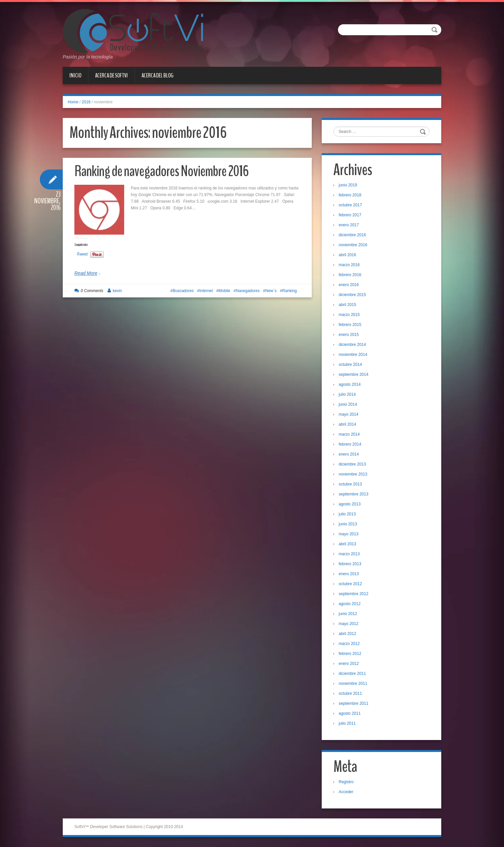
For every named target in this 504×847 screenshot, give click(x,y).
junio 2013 (348, 524)
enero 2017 (349, 225)
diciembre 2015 (352, 295)
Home (73, 102)
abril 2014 (347, 424)
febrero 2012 (350, 654)
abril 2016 (347, 255)
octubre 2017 (350, 205)
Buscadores (183, 291)
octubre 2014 (350, 365)
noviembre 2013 (353, 474)
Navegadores (248, 291)
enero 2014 (349, 454)
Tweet (82, 254)
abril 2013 (347, 544)
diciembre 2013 (352, 464)
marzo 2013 (349, 554)
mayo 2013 (348, 534)
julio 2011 (347, 723)
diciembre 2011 (352, 674)
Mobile (224, 291)
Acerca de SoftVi (111, 75)
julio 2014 (347, 394)
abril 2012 (347, 634)
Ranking (290, 291)
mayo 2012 (348, 624)
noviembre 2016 (353, 245)
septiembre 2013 (353, 494)
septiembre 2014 (353, 374)
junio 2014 (348, 404)
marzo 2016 (349, 265)
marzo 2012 (349, 644)
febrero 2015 (350, 325)
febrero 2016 (350, 275)
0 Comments (92, 291)
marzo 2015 (349, 315)
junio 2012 (348, 614)
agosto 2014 (350, 384)
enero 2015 (349, 335)
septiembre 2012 (353, 594)
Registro (346, 782)
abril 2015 (347, 305)
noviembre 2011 (353, 684)
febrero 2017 (350, 215)
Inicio (75, 75)
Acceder (346, 792)
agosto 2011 (350, 713)
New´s (271, 291)
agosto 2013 (350, 504)
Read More (86, 273)
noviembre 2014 (353, 355)
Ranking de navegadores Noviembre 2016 (161, 171)
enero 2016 (349, 285)
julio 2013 (347, 514)
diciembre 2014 (352, 345)
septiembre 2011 (353, 703)
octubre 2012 (350, 584)
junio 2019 (348, 185)
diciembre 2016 (352, 235)
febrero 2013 (350, 564)
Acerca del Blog (157, 75)
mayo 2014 (348, 414)
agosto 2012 (350, 604)
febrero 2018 (350, 195)
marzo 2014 (349, 434)
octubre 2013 (350, 484)
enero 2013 (349, 574)
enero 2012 (349, 664)
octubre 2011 (350, 693)
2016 (86, 102)
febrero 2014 (350, 444)
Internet (206, 291)
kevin (117, 291)
